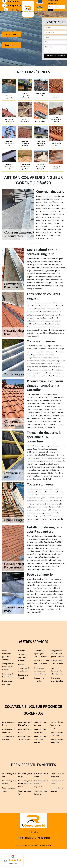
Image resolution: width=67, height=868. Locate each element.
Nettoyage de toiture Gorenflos (57, 679)
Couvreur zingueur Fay (9, 775)
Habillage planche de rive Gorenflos (57, 662)
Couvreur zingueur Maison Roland (25, 724)
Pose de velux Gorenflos (23, 676)
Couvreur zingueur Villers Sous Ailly (25, 738)
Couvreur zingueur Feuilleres (9, 782)
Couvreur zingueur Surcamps (41, 724)
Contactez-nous (11, 45)
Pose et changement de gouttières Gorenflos (8, 655)
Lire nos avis (13, 864)
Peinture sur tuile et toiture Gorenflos (42, 662)
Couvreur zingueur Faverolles (41, 792)
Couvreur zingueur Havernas (57, 782)
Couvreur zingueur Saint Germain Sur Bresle (25, 784)
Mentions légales (45, 845)
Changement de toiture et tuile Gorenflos (8, 667)
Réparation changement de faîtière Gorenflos (57, 671)
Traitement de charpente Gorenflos (23, 658)
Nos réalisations (12, 34)
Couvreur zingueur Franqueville (57, 741)
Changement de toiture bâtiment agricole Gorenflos (57, 654)
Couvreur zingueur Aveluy (9, 789)
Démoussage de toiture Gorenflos (8, 675)
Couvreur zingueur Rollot (41, 775)
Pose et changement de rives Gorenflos (24, 668)
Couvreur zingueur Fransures (57, 789)
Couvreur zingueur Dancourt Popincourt (41, 784)
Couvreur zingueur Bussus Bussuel (41, 731)
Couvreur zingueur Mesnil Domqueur (57, 734)
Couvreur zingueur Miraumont (57, 775)
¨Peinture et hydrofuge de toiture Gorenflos (41, 654)
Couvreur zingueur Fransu (25, 731)
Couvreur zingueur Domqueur (9, 731)
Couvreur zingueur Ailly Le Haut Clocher (41, 739)
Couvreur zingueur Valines (25, 775)
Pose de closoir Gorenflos (40, 679)
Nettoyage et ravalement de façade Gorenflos (41, 671)
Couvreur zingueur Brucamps (9, 738)
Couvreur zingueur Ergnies (9, 724)
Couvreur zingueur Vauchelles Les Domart (57, 725)
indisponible (11, 6)
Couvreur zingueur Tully (25, 792)
